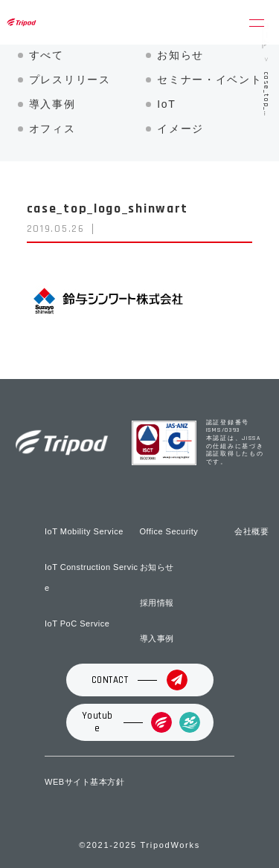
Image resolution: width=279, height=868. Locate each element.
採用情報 (157, 603)
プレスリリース (70, 80)
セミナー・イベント (209, 80)
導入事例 (52, 104)
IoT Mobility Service (84, 531)
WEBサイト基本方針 (84, 782)
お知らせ (180, 55)
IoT (166, 104)
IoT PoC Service (77, 624)
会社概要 (251, 531)
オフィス (52, 129)
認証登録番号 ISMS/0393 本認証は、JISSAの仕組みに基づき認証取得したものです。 (235, 443)
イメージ (180, 129)
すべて (46, 55)
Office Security (169, 531)
